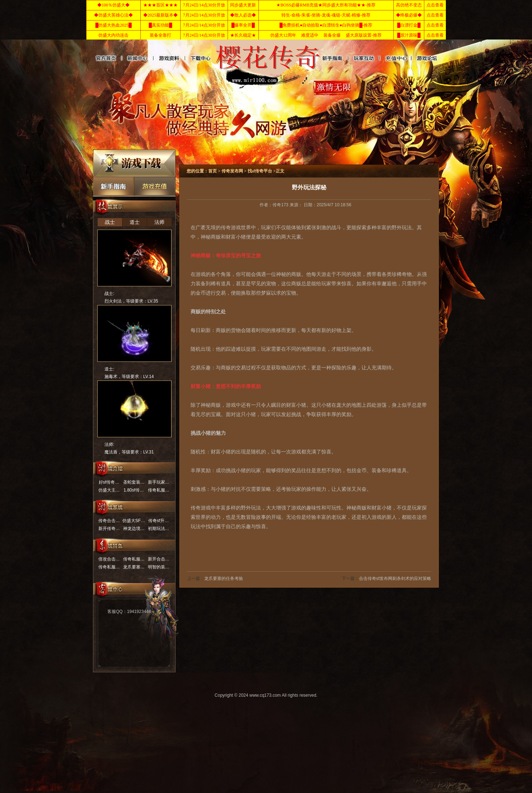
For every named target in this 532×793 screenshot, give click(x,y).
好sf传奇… (109, 482)
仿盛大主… (109, 490)
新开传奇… (109, 529)
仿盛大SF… (134, 521)
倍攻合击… (109, 559)
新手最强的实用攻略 (114, 186)
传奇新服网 (353, 58)
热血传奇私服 (329, 58)
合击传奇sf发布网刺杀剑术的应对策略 (395, 578)
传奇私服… (159, 490)
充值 (155, 186)
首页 (105, 58)
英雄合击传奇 (200, 58)
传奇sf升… (158, 521)
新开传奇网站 (137, 58)
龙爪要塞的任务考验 (224, 578)
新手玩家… (159, 482)
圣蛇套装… (134, 482)
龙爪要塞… (134, 567)
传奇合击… (109, 521)
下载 (134, 163)
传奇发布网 (169, 58)
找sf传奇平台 (416, 58)
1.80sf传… (134, 490)
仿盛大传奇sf (385, 58)
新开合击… (159, 559)
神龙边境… (134, 529)
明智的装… (159, 567)
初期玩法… (159, 529)
